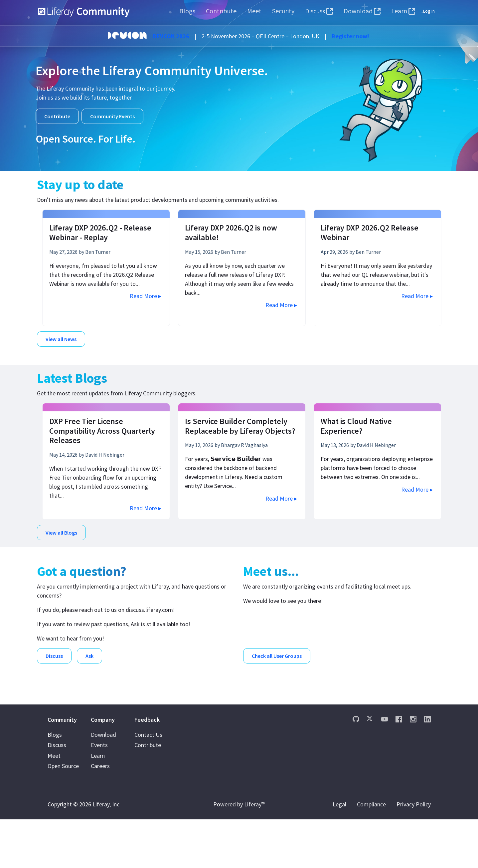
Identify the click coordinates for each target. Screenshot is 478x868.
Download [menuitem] (103, 783)
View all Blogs (61, 531)
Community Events (112, 116)
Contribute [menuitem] (148, 794)
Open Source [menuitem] (63, 815)
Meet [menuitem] (54, 804)
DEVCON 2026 (171, 36)
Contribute (57, 116)
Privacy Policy (414, 853)
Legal (339, 853)
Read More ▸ (146, 296)
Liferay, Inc (106, 853)
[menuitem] (187, 11)
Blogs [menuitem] (55, 783)
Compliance (371, 853)
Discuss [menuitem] (57, 794)
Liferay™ (255, 853)
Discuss (54, 652)
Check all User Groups (277, 652)
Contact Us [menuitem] (148, 783)
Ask (89, 652)
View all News (61, 339)
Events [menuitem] (99, 794)
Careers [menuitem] (100, 815)
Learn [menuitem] (98, 804)
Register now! (350, 36)
